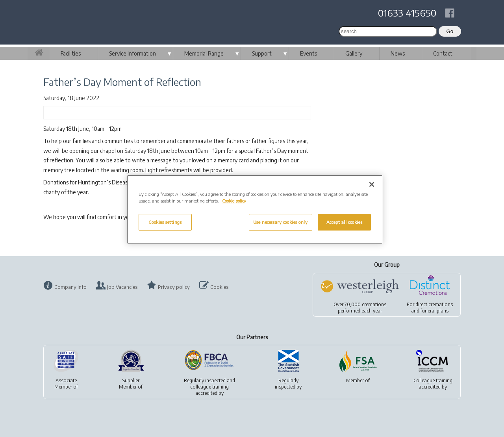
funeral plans (435, 311)
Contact (443, 53)
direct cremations (434, 304)
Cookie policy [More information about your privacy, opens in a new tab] (234, 201)
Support (262, 53)
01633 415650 (407, 13)
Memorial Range (204, 53)
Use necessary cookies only (281, 222)
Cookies (219, 287)
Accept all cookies (344, 222)
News (398, 53)
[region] (255, 209)
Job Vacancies (122, 287)
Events (309, 53)
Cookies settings (165, 222)
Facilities (71, 53)
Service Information (132, 53)
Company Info (70, 287)
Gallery (354, 53)
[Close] (372, 184)
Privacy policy (174, 287)
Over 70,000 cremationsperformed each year (360, 308)
